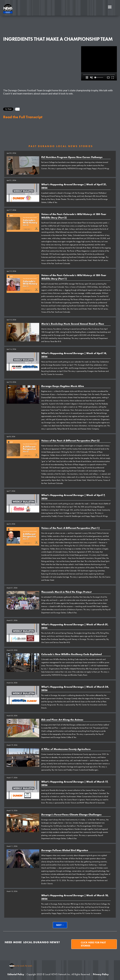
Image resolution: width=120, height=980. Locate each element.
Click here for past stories (93, 944)
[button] (110, 7)
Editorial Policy (16, 974)
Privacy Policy (101, 974)
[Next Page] (60, 925)
